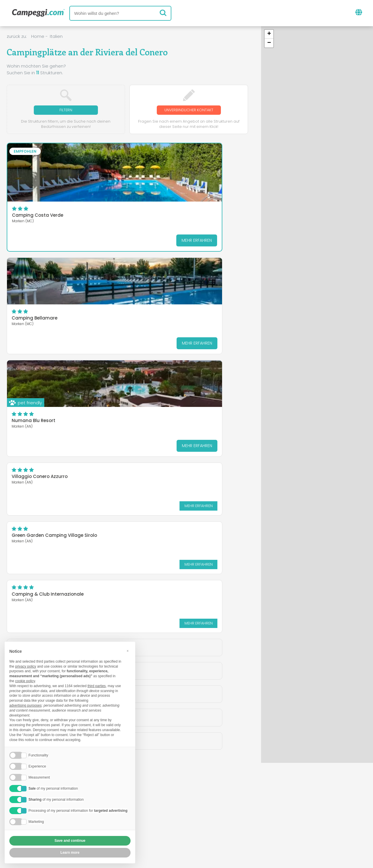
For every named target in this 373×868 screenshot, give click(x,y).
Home (38, 36)
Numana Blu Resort (198, 204)
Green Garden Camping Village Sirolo (121, 275)
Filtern (66, 110)
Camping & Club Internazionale (195, 275)
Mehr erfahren (56, 241)
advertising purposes (25, 705)
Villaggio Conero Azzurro (40, 272)
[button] (269, 34)
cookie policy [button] (25, 681)
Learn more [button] (70, 853)
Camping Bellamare (117, 204)
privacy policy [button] (26, 666)
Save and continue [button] (70, 841)
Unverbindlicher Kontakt (189, 110)
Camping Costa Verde (38, 216)
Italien (56, 36)
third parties (97, 686)
